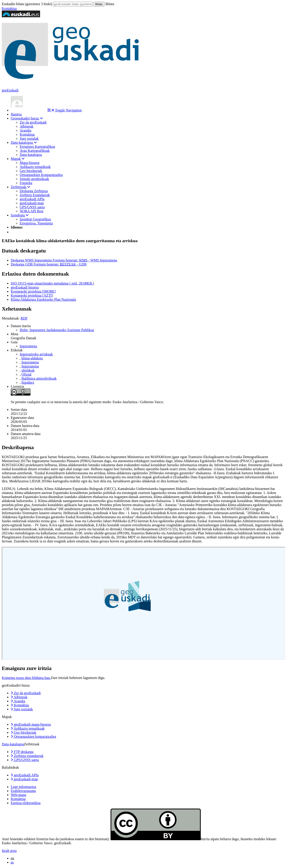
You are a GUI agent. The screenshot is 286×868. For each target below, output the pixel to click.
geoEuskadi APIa (32, 199)
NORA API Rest (32, 211)
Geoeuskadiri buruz (27, 118)
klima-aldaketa (32, 358)
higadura (28, 382)
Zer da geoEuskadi (33, 122)
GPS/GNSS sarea (32, 207)
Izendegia (20, 215)
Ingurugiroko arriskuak (36, 354)
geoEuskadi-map (32, 203)
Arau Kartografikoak (35, 151)
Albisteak (27, 126)
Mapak (18, 159)
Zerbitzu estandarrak (27, 756)
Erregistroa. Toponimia (36, 223)
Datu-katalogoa (24, 142)
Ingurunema (30, 366)
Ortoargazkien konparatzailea (33, 736)
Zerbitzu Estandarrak (35, 195)
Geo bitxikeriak (31, 171)
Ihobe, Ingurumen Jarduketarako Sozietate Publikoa (57, 330)
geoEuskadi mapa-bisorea (31, 724)
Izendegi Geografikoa (35, 219)
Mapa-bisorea (30, 163)
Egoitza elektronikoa (26, 803)
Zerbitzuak (20, 187)
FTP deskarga (22, 752)
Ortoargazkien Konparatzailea (41, 175)
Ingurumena (28, 346)
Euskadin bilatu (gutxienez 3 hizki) (27, 4)
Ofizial (26, 374)
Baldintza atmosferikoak (39, 378)
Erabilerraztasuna (23, 791)
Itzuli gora (9, 851)
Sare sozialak (29, 138)
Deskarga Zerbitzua (34, 191)
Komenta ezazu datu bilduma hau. (26, 678)
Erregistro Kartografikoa (37, 147)
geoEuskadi (10, 90)
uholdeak (28, 370)
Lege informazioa (23, 787)
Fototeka (26, 183)
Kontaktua (9, 8)
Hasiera (16, 114)
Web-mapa (18, 795)
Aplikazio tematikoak (35, 167)
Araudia (26, 130)
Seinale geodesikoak (34, 179)
